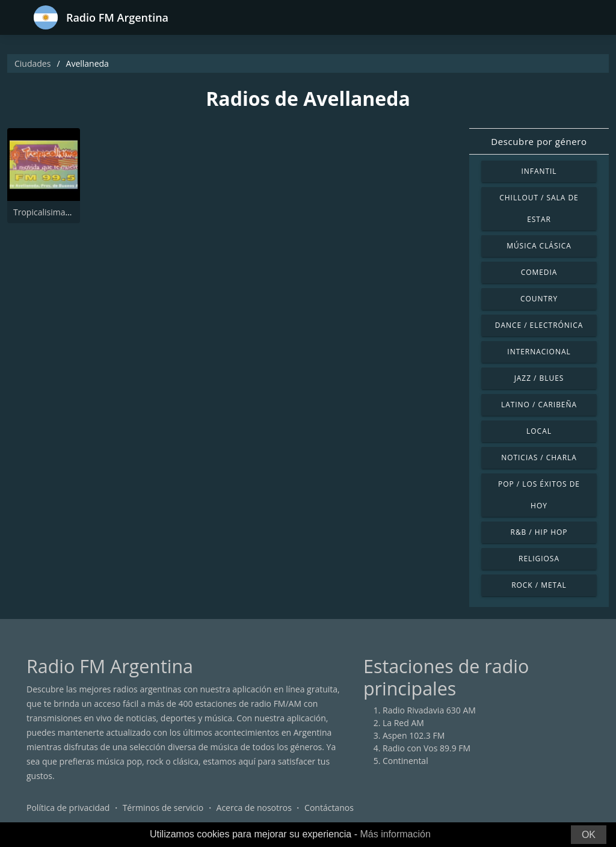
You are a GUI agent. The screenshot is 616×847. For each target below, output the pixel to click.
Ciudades (32, 63)
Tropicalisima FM (46, 212)
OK (589, 835)
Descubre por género (539, 141)
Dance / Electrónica (539, 325)
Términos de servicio (163, 808)
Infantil (539, 171)
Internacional (539, 352)
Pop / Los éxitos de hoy (539, 495)
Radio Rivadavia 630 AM (429, 710)
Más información (395, 834)
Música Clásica (539, 246)
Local (539, 431)
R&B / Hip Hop (539, 532)
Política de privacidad (68, 808)
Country (539, 299)
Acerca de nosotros (254, 808)
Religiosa (539, 559)
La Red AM (403, 723)
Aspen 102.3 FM (414, 735)
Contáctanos (329, 808)
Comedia (539, 272)
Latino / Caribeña (539, 405)
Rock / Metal (539, 585)
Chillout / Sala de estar (539, 208)
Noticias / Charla (539, 457)
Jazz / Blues (539, 378)
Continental (405, 761)
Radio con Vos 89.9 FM (427, 748)
